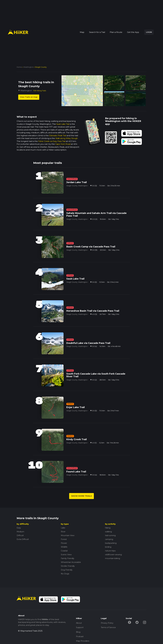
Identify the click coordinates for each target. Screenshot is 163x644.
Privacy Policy (107, 623)
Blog (78, 633)
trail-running (111, 535)
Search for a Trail (97, 32)
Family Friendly (68, 558)
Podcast (80, 637)
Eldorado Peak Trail (58, 135)
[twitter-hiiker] (138, 622)
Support (80, 628)
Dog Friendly (67, 570)
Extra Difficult (23, 539)
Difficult (20, 535)
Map (82, 32)
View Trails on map (29, 97)
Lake (63, 528)
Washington (28, 67)
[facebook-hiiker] (130, 622)
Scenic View (67, 555)
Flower (64, 543)
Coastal (64, 551)
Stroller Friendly (69, 566)
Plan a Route (116, 32)
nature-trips (111, 551)
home (19, 67)
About (79, 623)
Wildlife (64, 547)
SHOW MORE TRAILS (81, 496)
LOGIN (149, 32)
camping (109, 539)
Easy (19, 528)
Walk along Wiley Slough (67, 138)
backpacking (111, 543)
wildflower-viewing (114, 555)
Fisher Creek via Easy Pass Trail (53, 141)
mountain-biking (113, 558)
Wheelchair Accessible (72, 562)
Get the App (133, 32)
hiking (108, 528)
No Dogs (65, 574)
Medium (21, 532)
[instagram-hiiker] (145, 622)
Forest (64, 539)
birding (108, 547)
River (63, 532)
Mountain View (68, 535)
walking (109, 532)
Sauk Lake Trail (63, 124)
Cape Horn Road (63, 144)
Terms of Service (109, 628)
